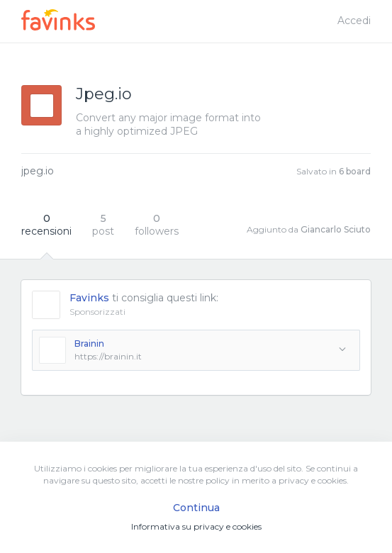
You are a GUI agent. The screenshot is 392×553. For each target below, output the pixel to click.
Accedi (354, 21)
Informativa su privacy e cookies (196, 526)
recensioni (46, 225)
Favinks (89, 298)
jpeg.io (38, 171)
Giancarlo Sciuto (336, 229)
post (103, 225)
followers (157, 225)
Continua (196, 508)
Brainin (89, 343)
